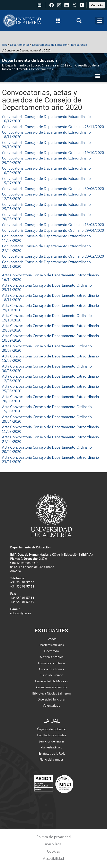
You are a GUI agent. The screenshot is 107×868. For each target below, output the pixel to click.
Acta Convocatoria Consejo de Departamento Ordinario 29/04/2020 (47, 419)
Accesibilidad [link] (53, 858)
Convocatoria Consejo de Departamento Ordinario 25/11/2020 (53, 126)
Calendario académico (51, 687)
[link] (97, 5)
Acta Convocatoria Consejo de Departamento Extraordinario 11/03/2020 (51, 429)
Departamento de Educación (50, 45)
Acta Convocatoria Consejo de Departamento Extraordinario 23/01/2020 (51, 459)
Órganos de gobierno (52, 729)
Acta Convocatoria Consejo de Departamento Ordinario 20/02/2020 (47, 449)
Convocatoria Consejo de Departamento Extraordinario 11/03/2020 (46, 238)
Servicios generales (52, 741)
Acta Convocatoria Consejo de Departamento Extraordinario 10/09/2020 (51, 338)
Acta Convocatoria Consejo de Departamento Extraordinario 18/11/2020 (51, 297)
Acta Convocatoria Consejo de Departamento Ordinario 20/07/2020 (47, 348)
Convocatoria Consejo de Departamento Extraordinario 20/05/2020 (46, 217)
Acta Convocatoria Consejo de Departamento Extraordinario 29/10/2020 (51, 308)
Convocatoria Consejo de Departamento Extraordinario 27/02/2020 (46, 248)
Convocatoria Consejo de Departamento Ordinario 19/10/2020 (53, 152)
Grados (51, 639)
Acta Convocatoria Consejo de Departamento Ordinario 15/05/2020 (47, 409)
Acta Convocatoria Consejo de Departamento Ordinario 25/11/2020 (47, 287)
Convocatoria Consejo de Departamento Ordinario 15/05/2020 (53, 224)
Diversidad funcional (52, 699)
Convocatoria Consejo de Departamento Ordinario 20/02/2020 (53, 256)
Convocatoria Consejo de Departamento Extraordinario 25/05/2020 (46, 207)
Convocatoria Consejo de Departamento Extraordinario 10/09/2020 (46, 170)
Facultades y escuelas (52, 735)
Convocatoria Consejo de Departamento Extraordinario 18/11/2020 (46, 134)
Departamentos (20, 45)
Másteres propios (52, 657)
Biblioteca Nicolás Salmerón (51, 693)
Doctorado (52, 651)
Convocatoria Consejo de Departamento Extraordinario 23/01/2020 (46, 264)
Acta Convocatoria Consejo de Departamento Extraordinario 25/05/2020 (51, 388)
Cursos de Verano (51, 675)
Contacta (97, 5)
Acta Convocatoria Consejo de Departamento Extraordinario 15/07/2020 (51, 358)
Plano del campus (51, 759)
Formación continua (51, 663)
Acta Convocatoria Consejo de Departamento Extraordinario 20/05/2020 (51, 399)
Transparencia (79, 45)
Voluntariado (52, 705)
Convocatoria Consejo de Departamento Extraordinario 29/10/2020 (46, 145)
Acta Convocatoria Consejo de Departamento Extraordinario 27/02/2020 (51, 439)
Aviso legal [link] (54, 844)
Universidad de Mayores (51, 681)
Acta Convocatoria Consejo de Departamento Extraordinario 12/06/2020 (51, 378)
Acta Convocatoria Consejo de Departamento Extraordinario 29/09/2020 (51, 328)
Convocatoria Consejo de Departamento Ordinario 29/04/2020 (53, 230)
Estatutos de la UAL (52, 753)
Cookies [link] (53, 851)
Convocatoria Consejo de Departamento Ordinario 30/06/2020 (53, 188)
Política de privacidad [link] (54, 837)
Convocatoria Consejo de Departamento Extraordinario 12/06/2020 (46, 196)
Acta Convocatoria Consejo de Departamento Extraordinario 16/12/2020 (51, 277)
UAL (5, 45)
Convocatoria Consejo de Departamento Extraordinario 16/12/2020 (46, 119)
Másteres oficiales (52, 645)
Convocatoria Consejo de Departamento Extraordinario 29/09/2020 (46, 160)
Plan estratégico (52, 747)
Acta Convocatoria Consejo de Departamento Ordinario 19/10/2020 (47, 318)
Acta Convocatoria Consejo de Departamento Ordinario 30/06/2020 (47, 368)
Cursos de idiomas (51, 669)
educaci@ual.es (21, 613)
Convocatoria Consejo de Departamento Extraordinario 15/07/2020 (46, 181)
